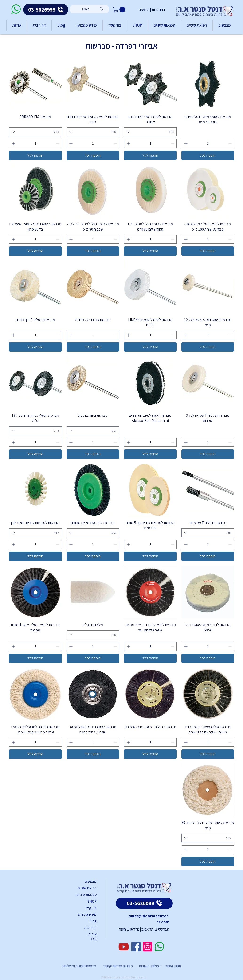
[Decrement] (230, 144)
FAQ (94, 939)
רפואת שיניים (87, 888)
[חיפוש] (89, 9)
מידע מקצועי (87, 914)
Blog (93, 921)
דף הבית (90, 928)
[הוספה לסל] (208, 155)
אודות (92, 934)
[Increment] (185, 144)
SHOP (92, 901)
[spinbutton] (208, 144)
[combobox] (150, 132)
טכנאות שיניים (86, 895)
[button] (120, 10)
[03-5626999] (46, 10)
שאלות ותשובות (149, 966)
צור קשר (91, 908)
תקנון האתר (173, 966)
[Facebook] (136, 947)
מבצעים (91, 881)
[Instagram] (147, 947)
